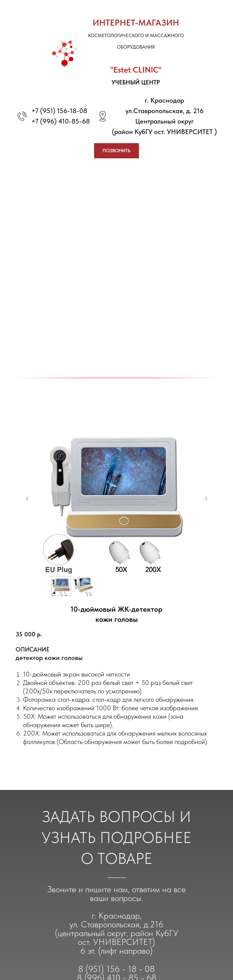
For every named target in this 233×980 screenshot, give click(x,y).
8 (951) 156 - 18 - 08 (116, 969)
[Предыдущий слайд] (27, 499)
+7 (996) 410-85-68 (61, 121)
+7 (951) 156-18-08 (59, 111)
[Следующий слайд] (206, 499)
